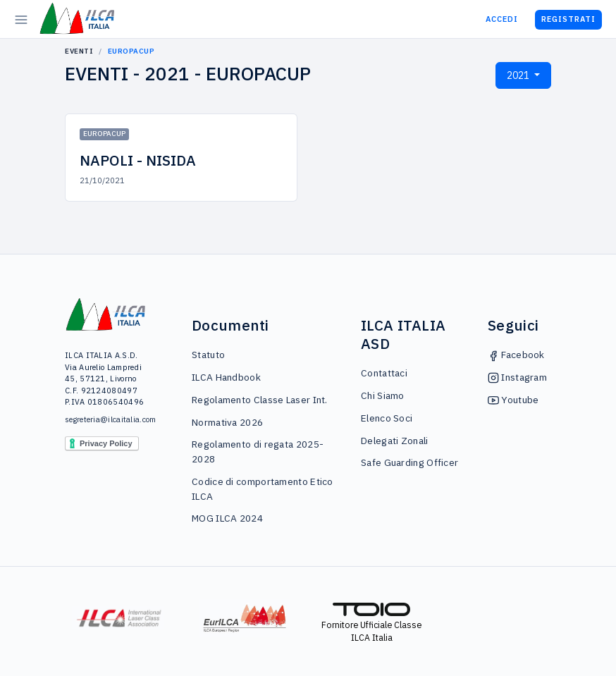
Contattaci (384, 373)
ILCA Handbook (226, 377)
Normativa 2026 (227, 422)
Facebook (516, 355)
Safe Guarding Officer (409, 462)
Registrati (568, 19)
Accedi (502, 19)
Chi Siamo (383, 395)
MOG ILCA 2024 (227, 518)
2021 (519, 75)
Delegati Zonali (395, 441)
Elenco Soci (387, 418)
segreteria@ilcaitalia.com (106, 419)
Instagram (517, 377)
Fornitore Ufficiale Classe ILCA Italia (371, 623)
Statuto (208, 355)
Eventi (79, 51)
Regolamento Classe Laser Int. (260, 400)
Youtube (513, 400)
